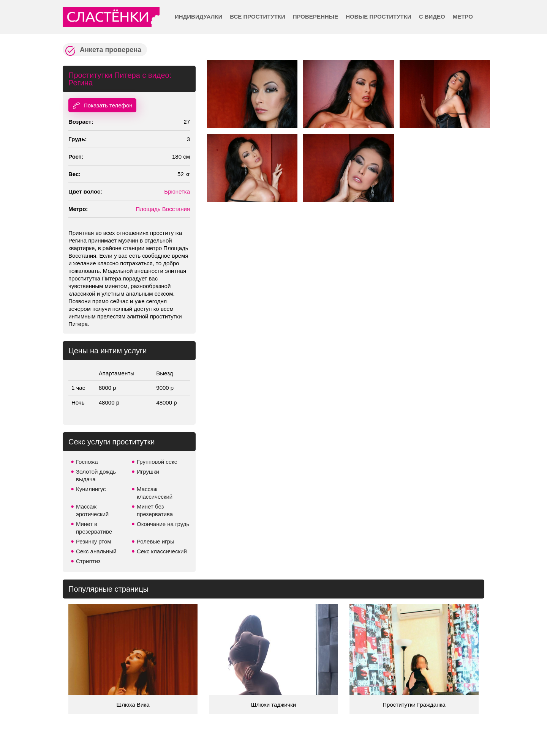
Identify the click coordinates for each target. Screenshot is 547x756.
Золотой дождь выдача (96, 475)
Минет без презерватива (155, 510)
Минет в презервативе (94, 528)
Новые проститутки (378, 17)
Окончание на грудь (163, 524)
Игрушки (148, 472)
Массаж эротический (92, 510)
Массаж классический (155, 493)
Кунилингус (91, 489)
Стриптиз (88, 561)
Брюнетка (177, 191)
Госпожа (87, 462)
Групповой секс (157, 462)
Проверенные (315, 17)
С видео (432, 17)
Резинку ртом (94, 541)
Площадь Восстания (163, 209)
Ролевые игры (156, 541)
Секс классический (162, 551)
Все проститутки (258, 17)
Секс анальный (96, 551)
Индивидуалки (198, 17)
